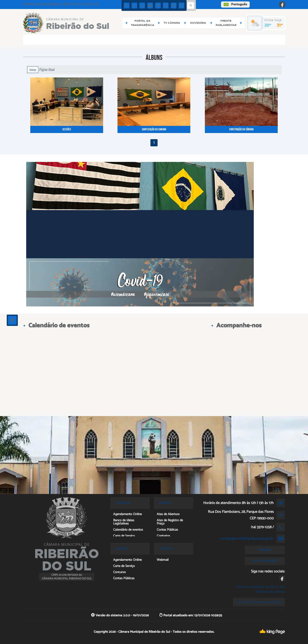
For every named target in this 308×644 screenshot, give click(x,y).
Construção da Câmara (241, 129)
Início (33, 70)
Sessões (67, 129)
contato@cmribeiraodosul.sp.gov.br (247, 539)
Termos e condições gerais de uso (260, 587)
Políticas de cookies (270, 592)
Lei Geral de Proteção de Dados (259, 602)
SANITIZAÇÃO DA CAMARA (154, 129)
